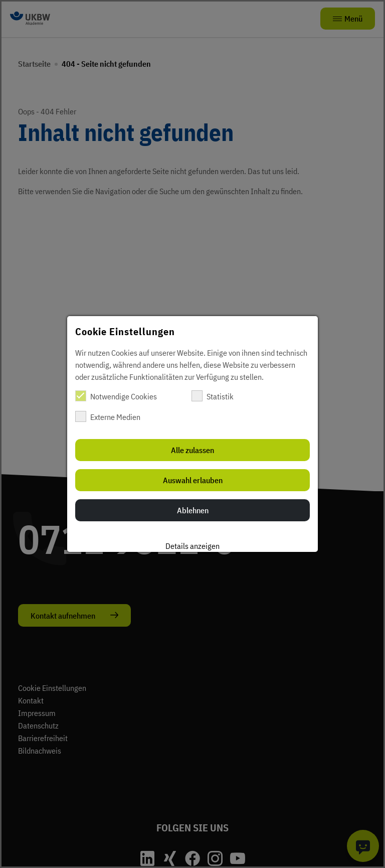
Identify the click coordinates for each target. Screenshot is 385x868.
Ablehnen (193, 510)
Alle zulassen (192, 450)
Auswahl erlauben (193, 480)
